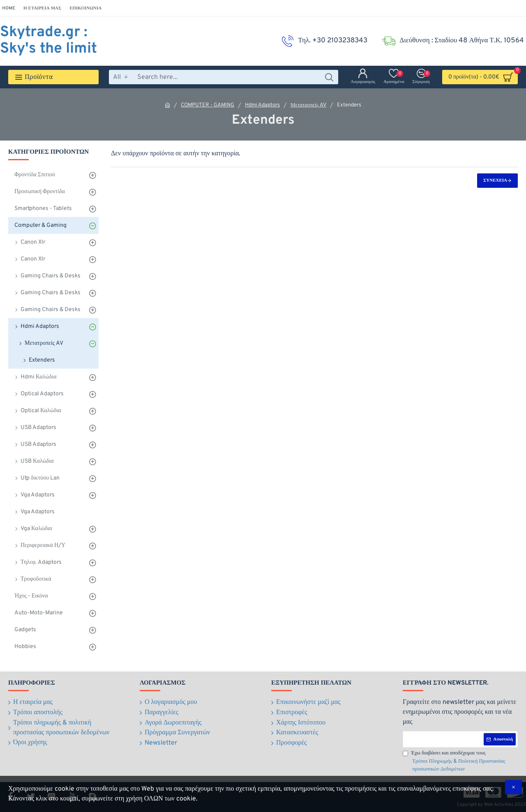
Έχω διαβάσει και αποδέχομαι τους (460, 762)
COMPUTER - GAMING (208, 105)
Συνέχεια (495, 180)
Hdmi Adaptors (262, 105)
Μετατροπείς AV (308, 105)
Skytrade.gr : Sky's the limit (48, 41)
